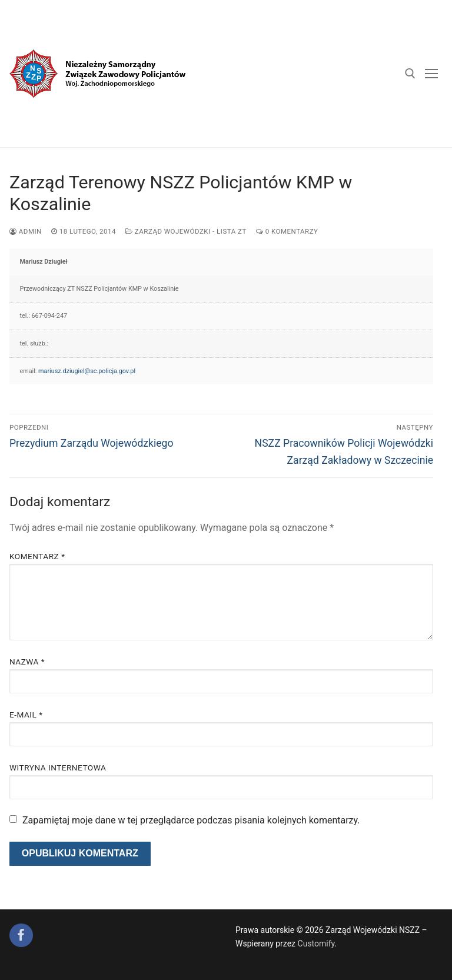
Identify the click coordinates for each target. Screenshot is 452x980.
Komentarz (37, 556)
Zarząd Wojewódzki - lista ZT (186, 231)
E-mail (26, 715)
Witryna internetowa (58, 768)
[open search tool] (410, 74)
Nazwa (27, 662)
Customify (316, 944)
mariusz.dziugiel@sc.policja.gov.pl (87, 371)
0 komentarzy (287, 231)
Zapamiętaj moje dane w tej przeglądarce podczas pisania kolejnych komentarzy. (191, 820)
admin (26, 231)
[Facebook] (21, 935)
